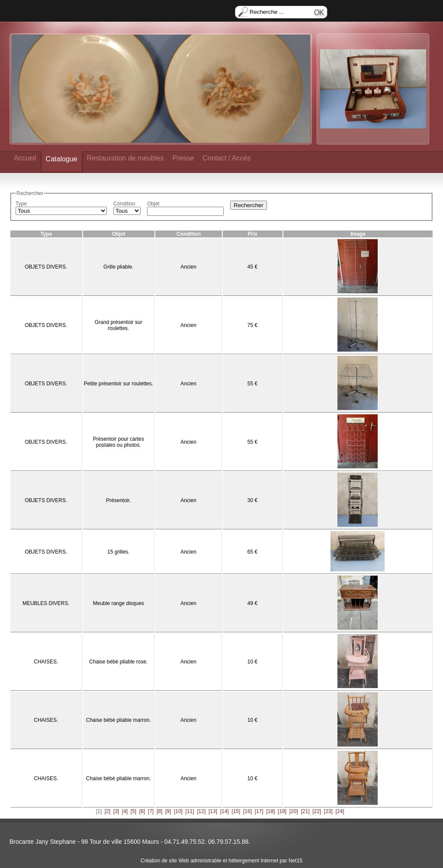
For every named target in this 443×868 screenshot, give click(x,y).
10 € (252, 662)
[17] (259, 811)
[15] (236, 811)
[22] (317, 811)
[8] (159, 811)
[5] (133, 811)
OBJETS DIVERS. (46, 267)
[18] (270, 811)
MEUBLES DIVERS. (46, 603)
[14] (225, 811)
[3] (116, 811)
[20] (294, 811)
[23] (328, 811)
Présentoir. (118, 500)
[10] (178, 811)
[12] (201, 811)
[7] (151, 811)
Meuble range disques (119, 603)
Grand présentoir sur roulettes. (119, 325)
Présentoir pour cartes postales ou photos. (119, 442)
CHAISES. (46, 662)
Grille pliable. (118, 267)
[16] (247, 811)
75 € (252, 325)
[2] (108, 811)
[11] (190, 811)
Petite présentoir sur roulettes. (119, 384)
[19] (282, 811)
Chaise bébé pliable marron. (119, 720)
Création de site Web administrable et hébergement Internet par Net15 (221, 861)
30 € (252, 500)
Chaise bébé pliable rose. (118, 662)
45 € (252, 267)
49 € (252, 603)
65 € (252, 552)
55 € (252, 384)
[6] (142, 811)
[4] (125, 811)
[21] (305, 811)
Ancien (188, 267)
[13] (213, 811)
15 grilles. (118, 552)
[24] (340, 811)
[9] (168, 811)
